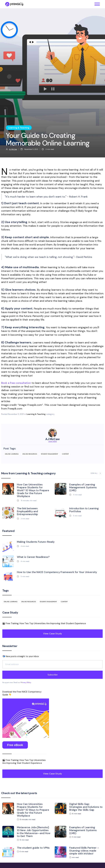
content (65, 454)
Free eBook (15, 745)
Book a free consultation (16, 383)
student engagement (49, 454)
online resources (30, 454)
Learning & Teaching (36, 414)
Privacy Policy (26, 682)
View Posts (53, 442)
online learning (12, 454)
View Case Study (53, 634)
